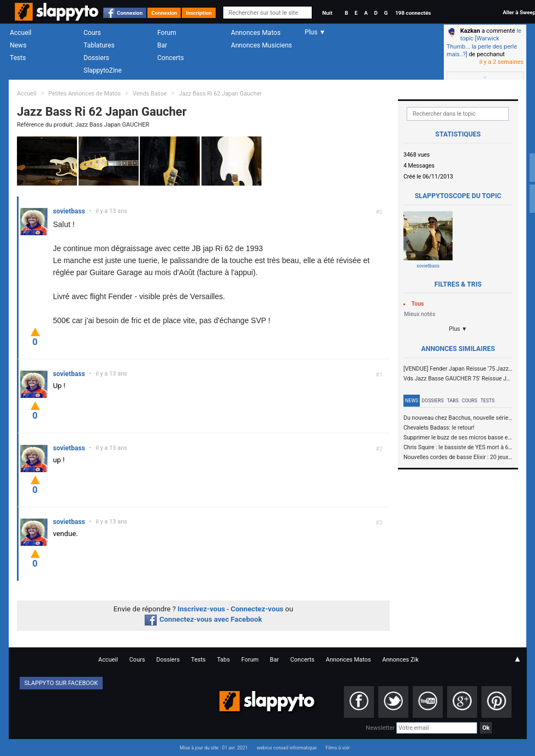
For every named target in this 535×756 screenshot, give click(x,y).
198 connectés (413, 13)
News (18, 45)
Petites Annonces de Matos (84, 94)
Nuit (327, 13)
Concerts (171, 58)
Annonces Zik (400, 660)
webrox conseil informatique (287, 748)
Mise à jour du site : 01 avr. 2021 (213, 748)
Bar (162, 45)
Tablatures (99, 45)
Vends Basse (150, 94)
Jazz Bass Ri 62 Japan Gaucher (220, 94)
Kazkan (470, 31)
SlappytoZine (103, 70)
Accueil (21, 33)
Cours (92, 33)
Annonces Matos (256, 33)
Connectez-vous (257, 609)
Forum (167, 33)
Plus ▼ (458, 329)
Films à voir (337, 748)
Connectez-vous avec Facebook (203, 619)
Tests (18, 58)
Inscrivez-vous (201, 609)
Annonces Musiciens (261, 45)
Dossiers (96, 58)
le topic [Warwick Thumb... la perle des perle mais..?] (484, 43)
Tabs (453, 401)
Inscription (199, 13)
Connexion (130, 13)
